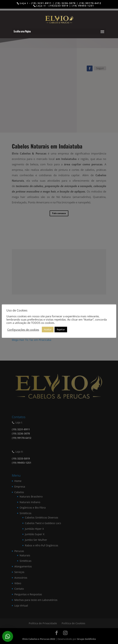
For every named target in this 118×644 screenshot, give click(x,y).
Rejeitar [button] (61, 329)
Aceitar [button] (48, 329)
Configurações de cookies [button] (23, 330)
